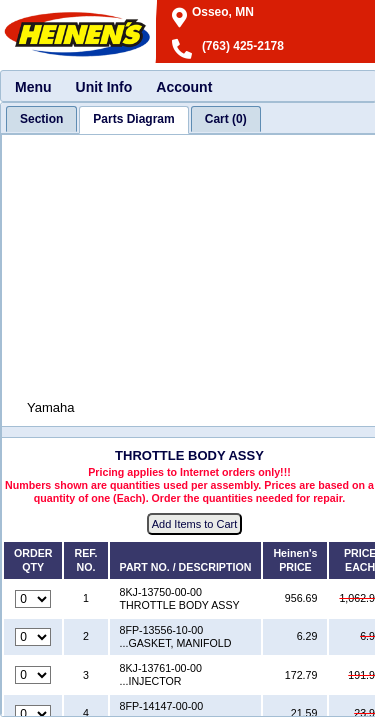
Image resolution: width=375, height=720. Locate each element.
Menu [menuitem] (33, 87)
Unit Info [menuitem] (104, 87)
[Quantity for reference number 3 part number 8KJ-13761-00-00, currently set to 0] (33, 675)
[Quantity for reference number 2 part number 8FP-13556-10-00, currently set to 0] (33, 637)
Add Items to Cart (195, 524)
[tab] (41, 119)
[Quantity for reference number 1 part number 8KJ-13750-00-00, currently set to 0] (33, 599)
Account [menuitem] (184, 87)
